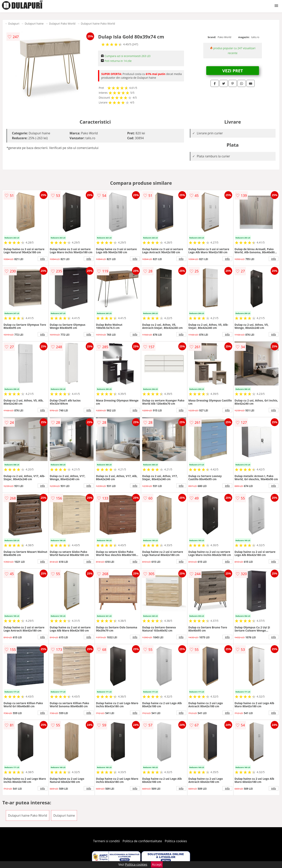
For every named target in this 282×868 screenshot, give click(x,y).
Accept (157, 864)
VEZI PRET (233, 70)
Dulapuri (14, 24)
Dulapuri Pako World (62, 24)
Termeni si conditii (107, 841)
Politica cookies (176, 841)
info (43, 259)
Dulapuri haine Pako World (98, 24)
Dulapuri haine (34, 24)
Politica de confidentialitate (142, 841)
